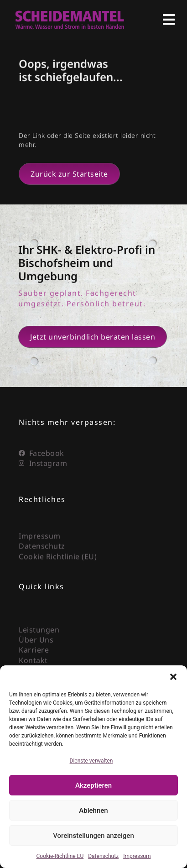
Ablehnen (93, 810)
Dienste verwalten (91, 761)
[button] (173, 677)
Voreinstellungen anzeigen (93, 836)
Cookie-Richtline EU (60, 856)
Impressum (137, 856)
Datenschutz (103, 856)
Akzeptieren (93, 785)
